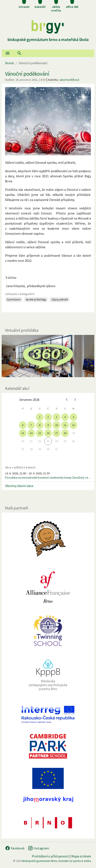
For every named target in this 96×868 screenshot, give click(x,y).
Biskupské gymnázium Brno (40, 861)
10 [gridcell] (57, 425)
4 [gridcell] (65, 417)
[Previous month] (67, 400)
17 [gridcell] (57, 433)
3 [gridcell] (57, 417)
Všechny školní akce (19, 486)
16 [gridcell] (48, 433)
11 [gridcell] (65, 425)
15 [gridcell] (40, 433)
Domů (9, 63)
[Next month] (75, 400)
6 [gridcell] (23, 425)
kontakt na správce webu (75, 861)
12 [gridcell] (73, 425)
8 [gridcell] (40, 425)
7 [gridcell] (31, 425)
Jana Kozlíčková (69, 80)
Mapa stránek (81, 856)
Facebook (15, 848)
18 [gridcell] (65, 433)
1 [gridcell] (40, 417)
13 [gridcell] (23, 433)
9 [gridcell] (48, 425)
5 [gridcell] (73, 417)
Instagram (38, 848)
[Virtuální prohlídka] (48, 356)
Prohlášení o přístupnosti (50, 856)
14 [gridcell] (31, 433)
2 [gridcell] (48, 417)
